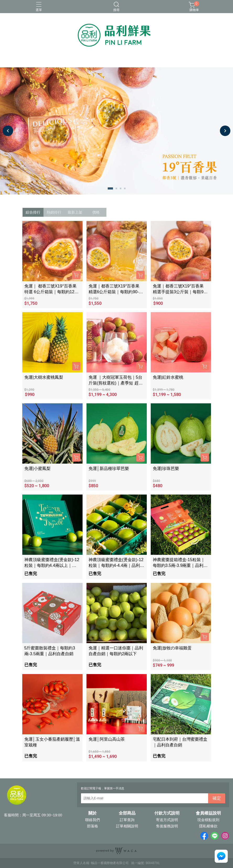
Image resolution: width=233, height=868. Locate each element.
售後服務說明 (167, 826)
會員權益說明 (208, 813)
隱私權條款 (208, 826)
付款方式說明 (167, 813)
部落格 (93, 826)
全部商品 (127, 813)
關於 (93, 813)
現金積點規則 (208, 820)
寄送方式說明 (167, 820)
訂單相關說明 (127, 826)
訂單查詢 (127, 820)
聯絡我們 (93, 820)
